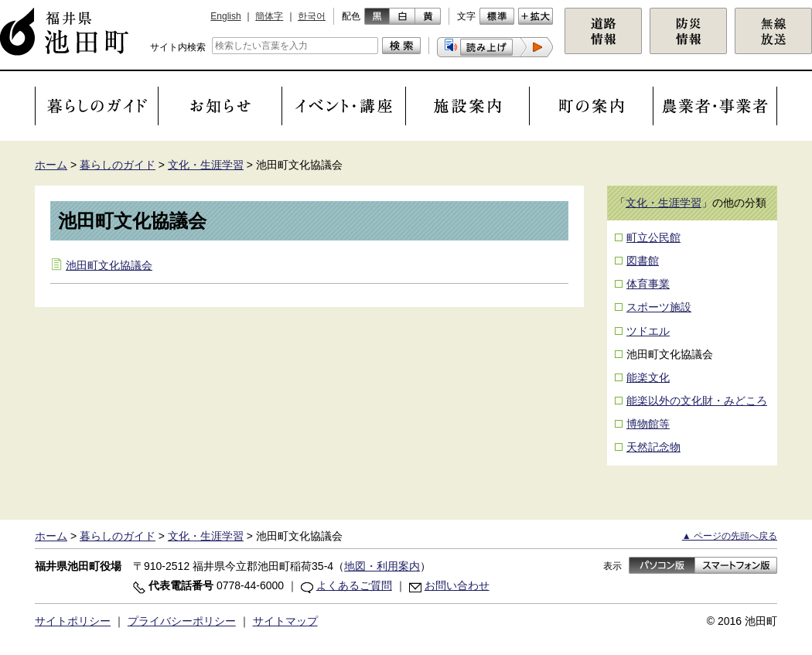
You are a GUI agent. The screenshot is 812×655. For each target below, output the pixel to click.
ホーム (51, 165)
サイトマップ (285, 621)
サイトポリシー (73, 621)
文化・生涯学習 (206, 165)
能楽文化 (648, 377)
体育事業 (648, 284)
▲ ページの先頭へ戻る (730, 536)
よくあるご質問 (354, 585)
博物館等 (648, 424)
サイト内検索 (178, 47)
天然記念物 (653, 447)
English (225, 16)
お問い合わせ (457, 585)
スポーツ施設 (659, 307)
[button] (495, 47)
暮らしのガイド (118, 165)
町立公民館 (653, 237)
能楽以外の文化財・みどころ (697, 401)
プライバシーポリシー (182, 621)
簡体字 (269, 16)
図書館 (643, 261)
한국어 (312, 16)
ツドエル (648, 331)
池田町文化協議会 (109, 265)
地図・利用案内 (382, 566)
